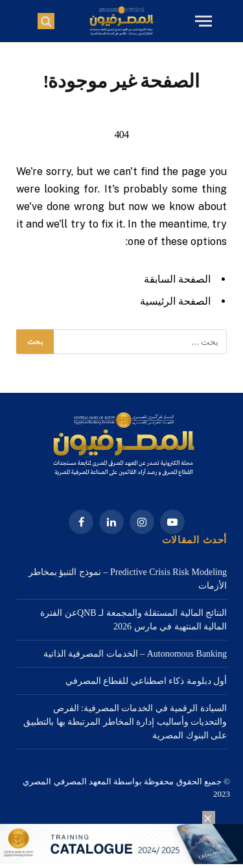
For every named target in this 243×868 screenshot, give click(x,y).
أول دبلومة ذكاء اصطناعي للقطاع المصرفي (146, 681)
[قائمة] (202, 21)
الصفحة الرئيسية (175, 301)
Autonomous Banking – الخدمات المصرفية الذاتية (135, 654)
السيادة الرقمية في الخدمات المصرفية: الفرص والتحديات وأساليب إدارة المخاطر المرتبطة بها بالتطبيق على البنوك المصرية (125, 722)
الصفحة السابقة (177, 279)
